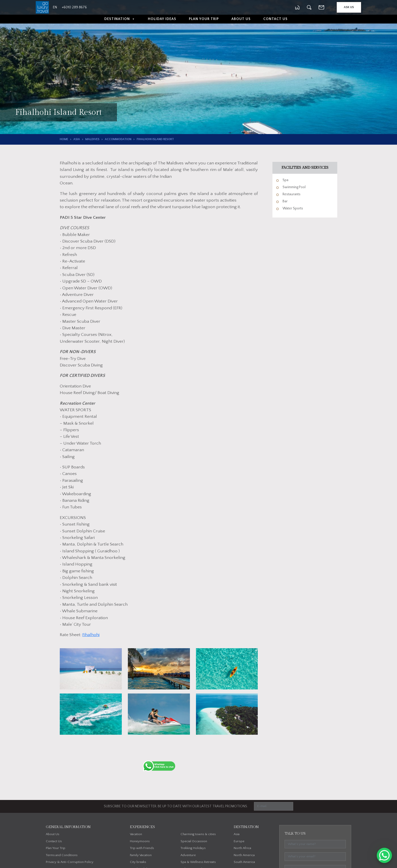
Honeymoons (140, 841)
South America (244, 862)
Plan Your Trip (204, 19)
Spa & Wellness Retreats (198, 862)
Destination (120, 19)
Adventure (188, 855)
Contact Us (275, 19)
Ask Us (349, 7)
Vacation (136, 834)
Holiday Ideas (162, 19)
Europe (239, 841)
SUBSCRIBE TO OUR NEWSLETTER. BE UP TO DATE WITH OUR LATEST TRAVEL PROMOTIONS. (176, 806)
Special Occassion (194, 841)
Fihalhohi (91, 635)
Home (64, 139)
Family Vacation (141, 855)
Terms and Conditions (62, 855)
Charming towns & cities (198, 834)
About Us (241, 19)
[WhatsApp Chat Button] (384, 855)
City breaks (138, 862)
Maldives (92, 139)
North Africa (242, 848)
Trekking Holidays (193, 848)
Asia (77, 139)
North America (244, 855)
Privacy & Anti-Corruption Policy (70, 862)
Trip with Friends (142, 848)
